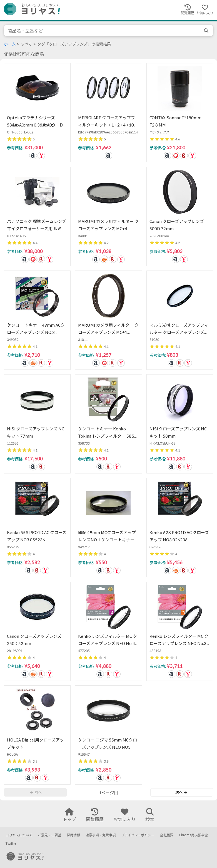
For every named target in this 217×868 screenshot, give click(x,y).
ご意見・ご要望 (49, 835)
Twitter (11, 844)
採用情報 (73, 835)
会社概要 (167, 835)
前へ (36, 792)
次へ (181, 792)
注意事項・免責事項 (101, 835)
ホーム (10, 44)
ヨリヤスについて (19, 835)
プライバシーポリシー (138, 835)
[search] (207, 31)
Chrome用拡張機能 (193, 835)
